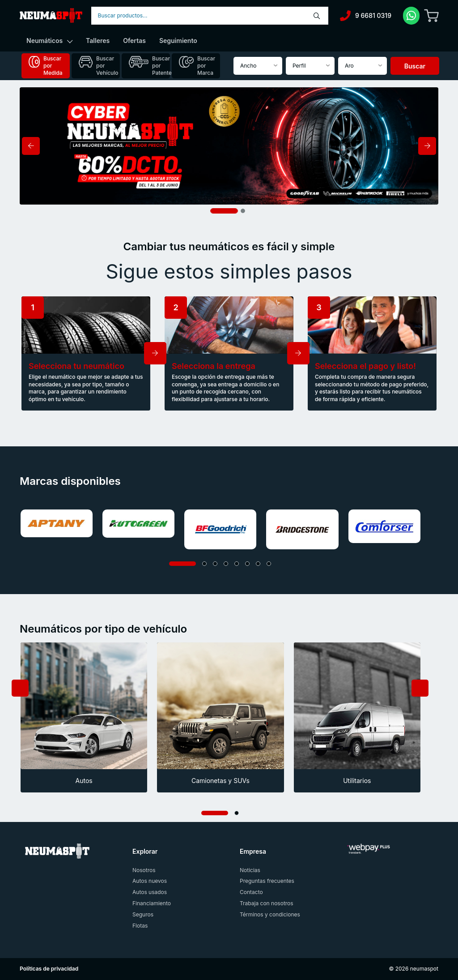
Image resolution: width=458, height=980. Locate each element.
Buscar (415, 66)
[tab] (46, 66)
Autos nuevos (150, 881)
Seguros (143, 914)
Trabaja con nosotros (267, 903)
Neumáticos (49, 41)
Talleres (98, 41)
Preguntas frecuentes (267, 881)
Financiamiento (152, 903)
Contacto (251, 892)
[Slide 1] (224, 211)
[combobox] (210, 16)
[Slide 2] (243, 211)
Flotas (140, 926)
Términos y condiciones (270, 914)
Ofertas (134, 41)
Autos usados (150, 892)
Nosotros (144, 870)
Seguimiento (178, 41)
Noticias (250, 870)
